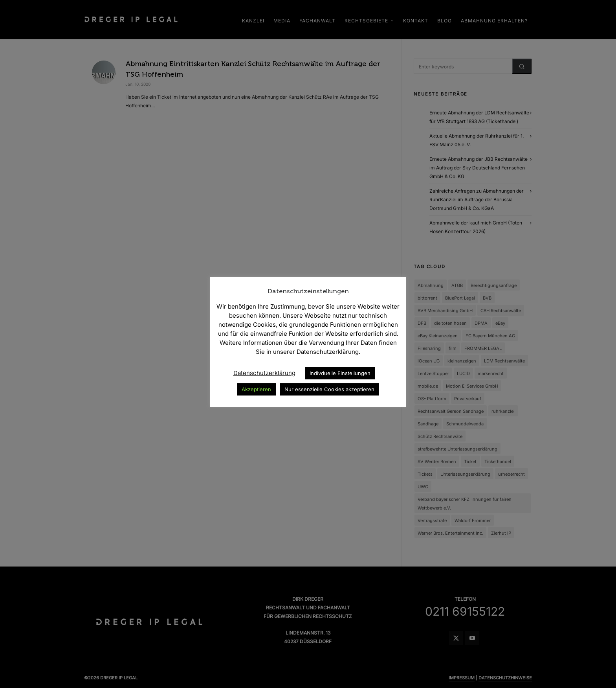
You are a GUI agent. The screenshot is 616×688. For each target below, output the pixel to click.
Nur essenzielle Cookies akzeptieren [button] (329, 389)
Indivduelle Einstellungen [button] (340, 373)
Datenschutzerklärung (264, 373)
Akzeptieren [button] (256, 389)
